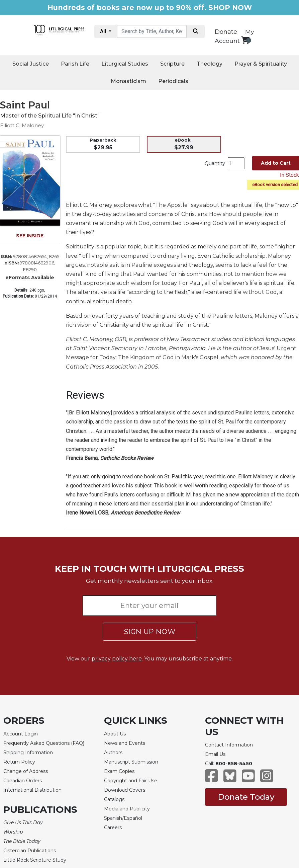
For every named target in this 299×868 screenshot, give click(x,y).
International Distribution (32, 790)
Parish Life (75, 64)
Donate (226, 32)
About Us (115, 734)
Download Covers (125, 790)
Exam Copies (119, 771)
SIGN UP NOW (150, 632)
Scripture (172, 64)
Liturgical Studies (125, 64)
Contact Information (229, 745)
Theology (210, 64)
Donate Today (246, 797)
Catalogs (114, 799)
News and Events (125, 743)
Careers (113, 827)
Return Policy (19, 762)
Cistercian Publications (30, 851)
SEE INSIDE (30, 236)
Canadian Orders (23, 781)
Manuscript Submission (131, 762)
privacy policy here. (117, 659)
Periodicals (173, 81)
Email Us (215, 754)
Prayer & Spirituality (261, 64)
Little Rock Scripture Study (35, 860)
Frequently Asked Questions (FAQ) (44, 743)
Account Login (21, 734)
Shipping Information (28, 753)
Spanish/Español (123, 818)
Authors (113, 753)
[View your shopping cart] (245, 40)
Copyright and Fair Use (131, 781)
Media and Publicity (127, 809)
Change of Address (26, 771)
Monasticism (128, 81)
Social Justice (31, 64)
